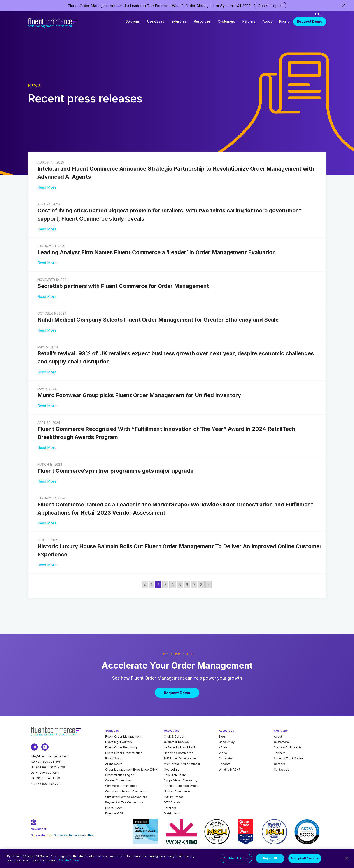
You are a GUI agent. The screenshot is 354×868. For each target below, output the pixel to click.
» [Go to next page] (208, 585)
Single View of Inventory (181, 780)
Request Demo (310, 21)
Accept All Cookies (305, 859)
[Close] (347, 859)
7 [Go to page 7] (194, 585)
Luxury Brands (174, 797)
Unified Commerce (177, 791)
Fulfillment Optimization (180, 758)
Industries (179, 21)
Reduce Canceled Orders (182, 786)
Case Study (227, 742)
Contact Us (282, 770)
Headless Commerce (179, 753)
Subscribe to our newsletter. (74, 835)
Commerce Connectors (121, 786)
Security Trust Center (289, 758)
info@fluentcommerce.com (50, 756)
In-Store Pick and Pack (180, 747)
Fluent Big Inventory (119, 742)
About (267, 21)
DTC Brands (172, 802)
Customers (226, 21)
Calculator (226, 758)
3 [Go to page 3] (165, 585)
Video (223, 753)
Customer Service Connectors (126, 797)
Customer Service (176, 742)
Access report (270, 6)
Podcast (225, 764)
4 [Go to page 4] (173, 585)
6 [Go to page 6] (187, 585)
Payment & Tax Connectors (124, 802)
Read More (47, 187)
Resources (202, 21)
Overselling (172, 770)
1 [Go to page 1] (152, 585)
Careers (279, 764)
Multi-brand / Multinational (182, 764)
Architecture (114, 764)
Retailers (170, 808)
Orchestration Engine (120, 775)
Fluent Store (113, 758)
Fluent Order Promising (121, 747)
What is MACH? (229, 770)
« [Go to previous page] (145, 585)
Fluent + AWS (114, 808)
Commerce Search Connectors (127, 791)
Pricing (284, 21)
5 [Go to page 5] (180, 585)
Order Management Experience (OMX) (132, 770)
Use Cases (156, 21)
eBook (223, 747)
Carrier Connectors (119, 780)
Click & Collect (174, 736)
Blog (222, 736)
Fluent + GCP (114, 813)
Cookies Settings (236, 859)
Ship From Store (175, 775)
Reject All (270, 859)
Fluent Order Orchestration (124, 753)
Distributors (172, 813)
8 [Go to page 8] (201, 585)
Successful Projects (288, 747)
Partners (249, 21)
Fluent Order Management (123, 736)
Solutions (133, 21)
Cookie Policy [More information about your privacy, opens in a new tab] (69, 861)
